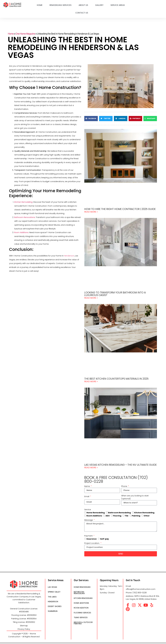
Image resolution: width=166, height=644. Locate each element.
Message (89, 520)
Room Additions (21, 232)
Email (87, 497)
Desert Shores (55, 609)
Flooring (117, 516)
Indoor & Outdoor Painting (83, 627)
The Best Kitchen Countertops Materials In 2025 (116, 379)
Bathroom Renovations (25, 217)
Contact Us (82, 13)
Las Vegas (52, 588)
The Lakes (52, 599)
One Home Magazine (25, 34)
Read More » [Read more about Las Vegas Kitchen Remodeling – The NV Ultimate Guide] (91, 468)
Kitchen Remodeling (23, 202)
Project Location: (92, 544)
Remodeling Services (60, 5)
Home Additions (81, 606)
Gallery (99, 5)
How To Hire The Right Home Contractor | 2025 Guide (120, 209)
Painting (136, 516)
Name (87, 486)
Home (40, 5)
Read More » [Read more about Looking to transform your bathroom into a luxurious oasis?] (91, 298)
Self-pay (104, 540)
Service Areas (118, 5)
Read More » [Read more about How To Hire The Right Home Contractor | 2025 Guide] (91, 212)
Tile (127, 516)
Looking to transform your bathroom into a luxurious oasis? (115, 294)
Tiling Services (81, 621)
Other (147, 516)
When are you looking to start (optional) (135, 497)
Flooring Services (82, 616)
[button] (91, 119)
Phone (124, 486)
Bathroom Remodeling (119, 513)
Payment (89, 536)
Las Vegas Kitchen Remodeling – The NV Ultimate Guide (120, 465)
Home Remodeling (96, 513)
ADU (108, 516)
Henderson (69, 256)
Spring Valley (54, 593)
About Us (83, 5)
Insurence (92, 540)
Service (88, 510)
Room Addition (81, 611)
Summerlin (53, 614)
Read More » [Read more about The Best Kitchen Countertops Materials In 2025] (91, 381)
